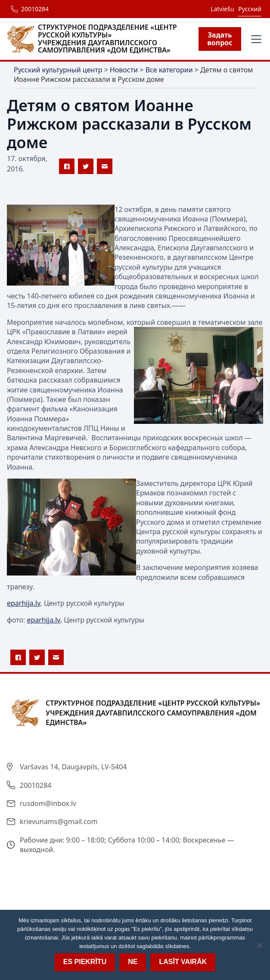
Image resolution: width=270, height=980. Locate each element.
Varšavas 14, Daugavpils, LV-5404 (73, 767)
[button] (254, 39)
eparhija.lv (23, 603)
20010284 (35, 9)
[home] (103, 39)
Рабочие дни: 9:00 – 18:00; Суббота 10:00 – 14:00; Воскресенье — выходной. (127, 845)
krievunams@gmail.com (59, 821)
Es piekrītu (85, 962)
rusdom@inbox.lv (48, 803)
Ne (133, 962)
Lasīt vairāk (183, 962)
